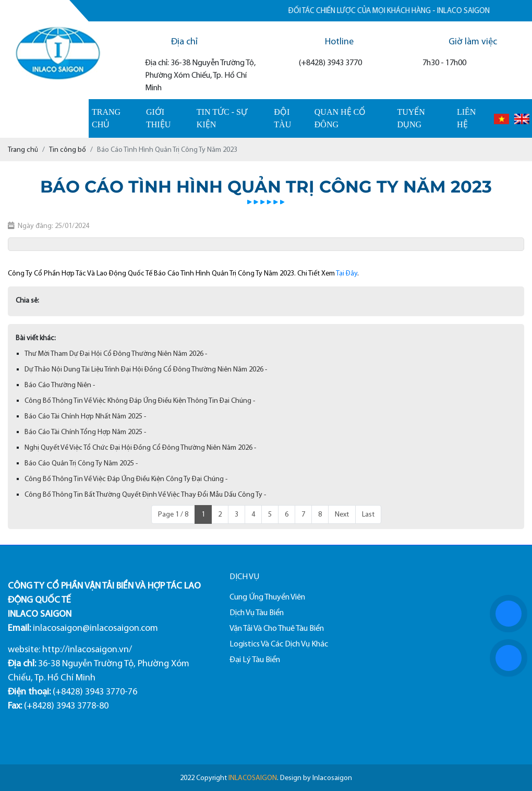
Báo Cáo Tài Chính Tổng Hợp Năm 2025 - (85, 432)
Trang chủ (106, 118)
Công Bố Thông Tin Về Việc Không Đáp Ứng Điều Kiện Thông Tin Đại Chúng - (140, 400)
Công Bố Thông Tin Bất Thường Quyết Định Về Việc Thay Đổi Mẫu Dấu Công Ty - (145, 494)
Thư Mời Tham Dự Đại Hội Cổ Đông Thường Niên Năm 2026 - (116, 353)
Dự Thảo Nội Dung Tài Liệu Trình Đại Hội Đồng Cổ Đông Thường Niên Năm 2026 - (146, 369)
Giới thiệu (158, 118)
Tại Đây (347, 273)
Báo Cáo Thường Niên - (60, 385)
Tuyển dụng (411, 118)
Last (368, 514)
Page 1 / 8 (173, 514)
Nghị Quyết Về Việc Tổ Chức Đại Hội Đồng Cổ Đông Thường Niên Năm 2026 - (140, 447)
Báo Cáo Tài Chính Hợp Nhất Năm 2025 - (85, 416)
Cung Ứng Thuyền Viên (267, 597)
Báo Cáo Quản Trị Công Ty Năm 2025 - (81, 463)
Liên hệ (466, 118)
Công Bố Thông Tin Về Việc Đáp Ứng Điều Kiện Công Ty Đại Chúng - (126, 479)
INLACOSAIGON (253, 778)
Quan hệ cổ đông (340, 118)
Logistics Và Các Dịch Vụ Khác (279, 644)
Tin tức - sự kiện (222, 118)
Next (342, 514)
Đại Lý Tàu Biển (255, 659)
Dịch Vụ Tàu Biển (257, 612)
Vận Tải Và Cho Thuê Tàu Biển (277, 628)
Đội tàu (282, 118)
